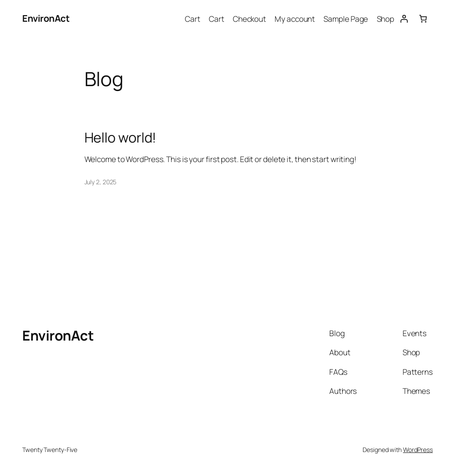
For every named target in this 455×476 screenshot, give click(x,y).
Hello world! (121, 137)
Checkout (249, 19)
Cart (193, 19)
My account (295, 19)
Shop (386, 19)
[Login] (404, 18)
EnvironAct (46, 18)
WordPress (418, 450)
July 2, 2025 (101, 182)
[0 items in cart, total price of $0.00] (423, 18)
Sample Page (346, 19)
